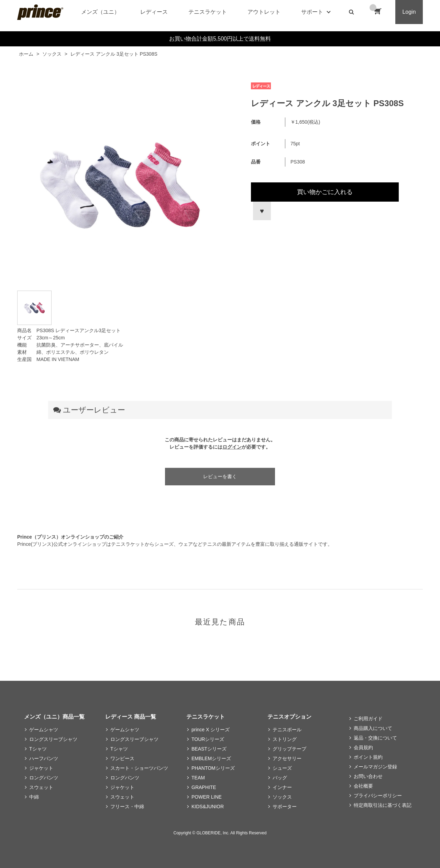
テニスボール (287, 730)
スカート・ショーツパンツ (139, 768)
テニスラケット (208, 12)
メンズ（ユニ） (100, 12)
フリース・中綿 (127, 807)
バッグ (280, 778)
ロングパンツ (44, 778)
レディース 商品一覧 (131, 717)
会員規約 (363, 747)
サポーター (285, 807)
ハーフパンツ (44, 758)
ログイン (232, 447)
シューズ (282, 768)
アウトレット (264, 12)
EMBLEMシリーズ (211, 758)
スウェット (41, 787)
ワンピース (122, 758)
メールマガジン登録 (375, 767)
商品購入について (373, 728)
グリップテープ (289, 749)
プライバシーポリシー (378, 796)
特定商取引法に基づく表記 (383, 805)
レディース (154, 12)
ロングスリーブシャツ (53, 739)
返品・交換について (375, 738)
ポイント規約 (368, 757)
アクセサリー (287, 758)
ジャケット (41, 768)
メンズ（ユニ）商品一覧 (54, 717)
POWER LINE (207, 797)
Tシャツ (38, 749)
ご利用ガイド (368, 719)
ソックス (282, 797)
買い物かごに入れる (325, 192)
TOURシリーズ (208, 739)
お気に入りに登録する (261, 211)
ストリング (285, 739)
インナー (282, 787)
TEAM (198, 778)
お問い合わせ (368, 776)
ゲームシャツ (44, 730)
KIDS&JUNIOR (208, 807)
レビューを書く (220, 476)
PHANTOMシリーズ (213, 768)
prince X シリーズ (211, 730)
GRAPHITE (204, 787)
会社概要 (363, 786)
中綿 (34, 797)
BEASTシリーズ (209, 749)
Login (409, 12)
